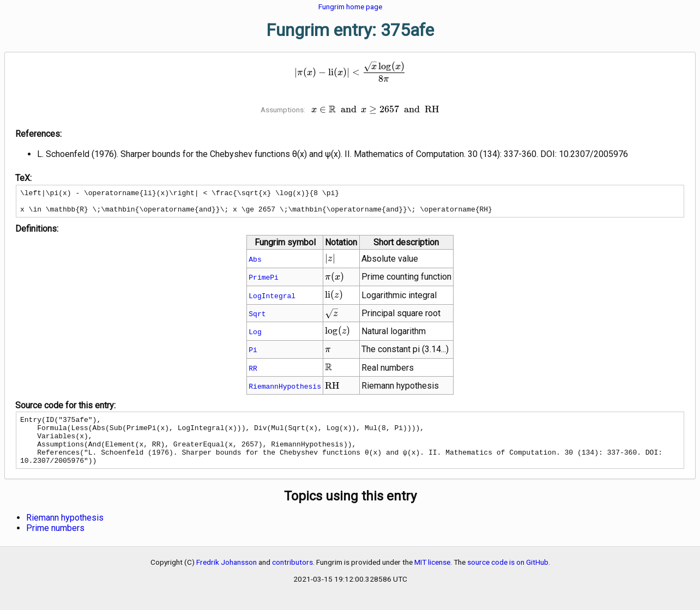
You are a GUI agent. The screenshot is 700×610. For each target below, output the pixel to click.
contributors (292, 577)
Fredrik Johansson (227, 577)
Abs (255, 264)
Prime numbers (55, 543)
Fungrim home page (350, 7)
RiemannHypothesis (285, 391)
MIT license (432, 577)
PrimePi (264, 282)
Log (255, 336)
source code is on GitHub (508, 577)
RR (253, 373)
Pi (253, 354)
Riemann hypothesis (65, 532)
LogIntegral (272, 300)
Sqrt (257, 318)
